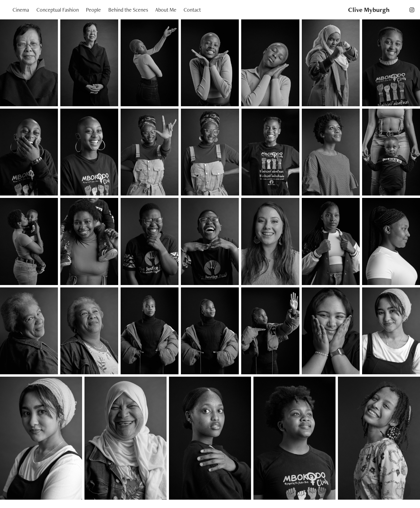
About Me (166, 10)
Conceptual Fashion (58, 10)
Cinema (21, 10)
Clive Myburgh (369, 10)
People (93, 10)
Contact (192, 10)
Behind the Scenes (128, 10)
